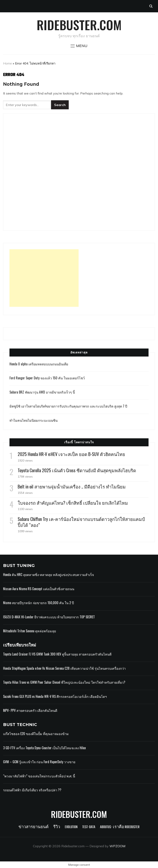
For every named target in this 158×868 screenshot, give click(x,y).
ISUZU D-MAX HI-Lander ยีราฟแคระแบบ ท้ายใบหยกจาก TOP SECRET (49, 617)
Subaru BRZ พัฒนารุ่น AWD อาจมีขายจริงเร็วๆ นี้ (42, 392)
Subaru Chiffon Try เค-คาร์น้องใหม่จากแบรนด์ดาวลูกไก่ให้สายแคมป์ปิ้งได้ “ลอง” (81, 522)
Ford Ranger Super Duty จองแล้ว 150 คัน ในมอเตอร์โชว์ (47, 378)
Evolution (71, 827)
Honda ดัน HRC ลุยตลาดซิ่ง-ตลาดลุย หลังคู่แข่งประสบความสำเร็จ (48, 575)
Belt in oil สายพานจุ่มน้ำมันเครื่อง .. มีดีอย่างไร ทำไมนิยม (72, 486)
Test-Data (89, 827)
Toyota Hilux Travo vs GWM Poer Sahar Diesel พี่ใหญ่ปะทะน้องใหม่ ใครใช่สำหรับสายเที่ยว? (64, 682)
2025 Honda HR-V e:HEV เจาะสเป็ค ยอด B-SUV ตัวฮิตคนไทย (71, 454)
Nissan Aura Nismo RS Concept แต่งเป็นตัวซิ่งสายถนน (39, 589)
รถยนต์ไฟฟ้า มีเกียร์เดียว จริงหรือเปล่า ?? (32, 790)
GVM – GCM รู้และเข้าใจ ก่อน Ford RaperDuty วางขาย (39, 762)
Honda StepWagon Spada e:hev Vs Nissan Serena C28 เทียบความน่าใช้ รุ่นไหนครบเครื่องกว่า (64, 668)
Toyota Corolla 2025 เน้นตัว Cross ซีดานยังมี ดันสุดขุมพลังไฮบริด (77, 470)
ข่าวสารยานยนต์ (34, 827)
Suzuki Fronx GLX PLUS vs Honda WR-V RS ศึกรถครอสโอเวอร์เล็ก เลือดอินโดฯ (55, 696)
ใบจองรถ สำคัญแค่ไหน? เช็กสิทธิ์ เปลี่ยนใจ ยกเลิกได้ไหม (73, 503)
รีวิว (57, 827)
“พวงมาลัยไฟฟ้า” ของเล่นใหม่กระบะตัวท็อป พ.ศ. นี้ (39, 776)
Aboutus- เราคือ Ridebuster (120, 827)
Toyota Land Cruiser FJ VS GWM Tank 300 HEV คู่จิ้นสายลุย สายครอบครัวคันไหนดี (57, 654)
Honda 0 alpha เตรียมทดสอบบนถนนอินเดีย (39, 364)
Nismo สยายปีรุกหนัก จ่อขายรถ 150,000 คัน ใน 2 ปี (38, 603)
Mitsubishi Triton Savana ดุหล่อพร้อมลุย (30, 631)
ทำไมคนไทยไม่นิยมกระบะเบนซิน (34, 420)
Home (8, 63)
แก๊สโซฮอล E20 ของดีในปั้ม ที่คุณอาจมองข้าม (36, 734)
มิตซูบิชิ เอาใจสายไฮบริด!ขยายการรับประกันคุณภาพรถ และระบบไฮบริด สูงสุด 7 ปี (68, 406)
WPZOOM (117, 846)
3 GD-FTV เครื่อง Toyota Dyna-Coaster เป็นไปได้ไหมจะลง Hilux (44, 748)
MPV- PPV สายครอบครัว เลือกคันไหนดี (30, 710)
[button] (79, 46)
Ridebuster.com (79, 25)
